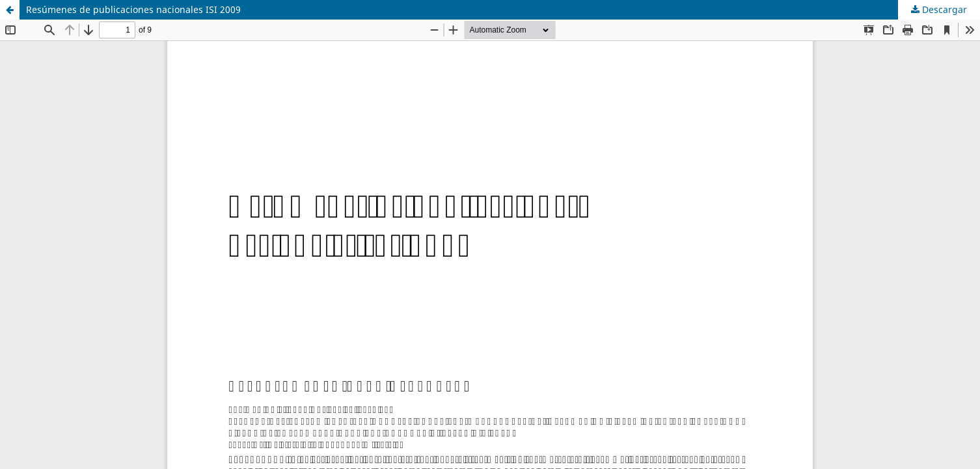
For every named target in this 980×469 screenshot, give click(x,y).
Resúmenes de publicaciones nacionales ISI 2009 (133, 9)
